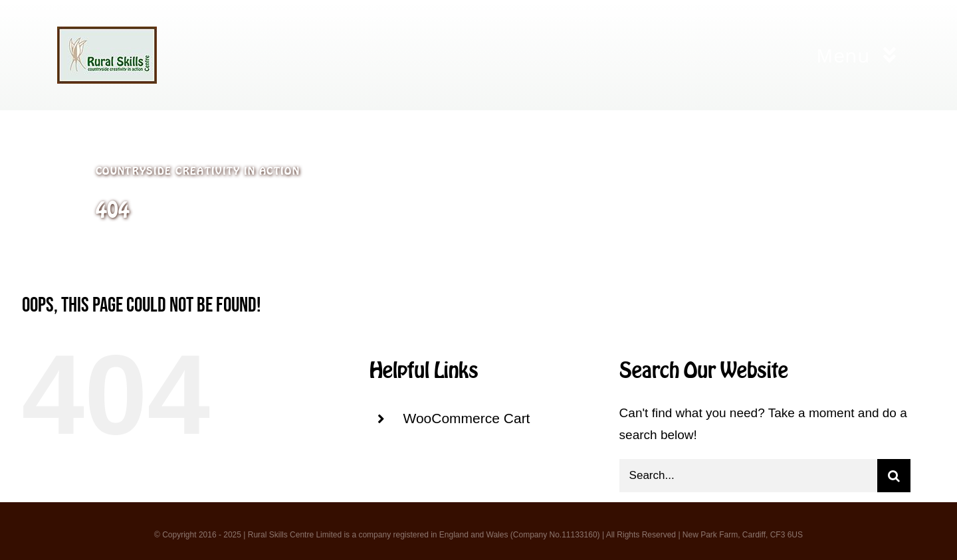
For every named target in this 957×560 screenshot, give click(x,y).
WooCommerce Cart (466, 418)
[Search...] (748, 476)
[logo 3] (107, 33)
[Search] (894, 476)
